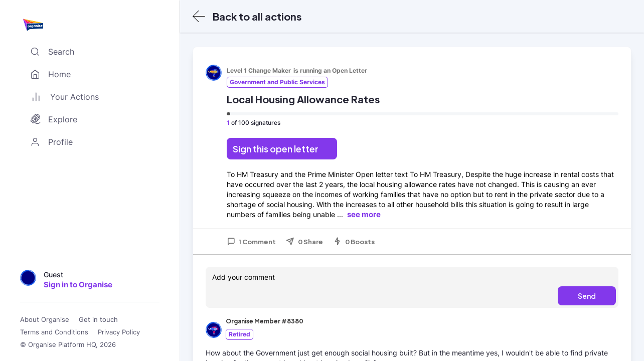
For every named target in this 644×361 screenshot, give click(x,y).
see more (364, 214)
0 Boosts (354, 242)
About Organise (45, 320)
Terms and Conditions (54, 332)
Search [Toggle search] (50, 52)
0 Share (304, 242)
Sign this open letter (276, 149)
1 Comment (251, 242)
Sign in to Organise (78, 285)
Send (587, 296)
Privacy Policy (119, 332)
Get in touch (98, 320)
